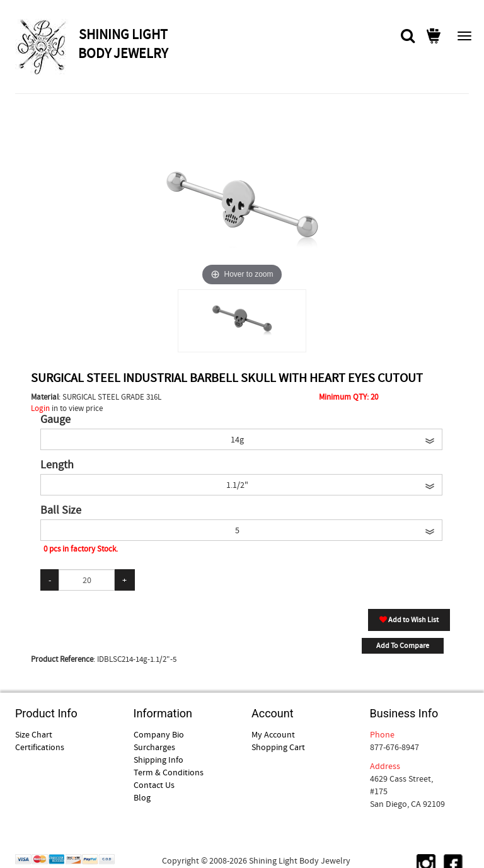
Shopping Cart (278, 747)
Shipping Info (158, 760)
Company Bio (159, 734)
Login (40, 408)
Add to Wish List (409, 620)
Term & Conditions (169, 772)
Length (57, 465)
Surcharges (154, 747)
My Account (273, 734)
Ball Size (61, 511)
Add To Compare (403, 645)
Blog (142, 797)
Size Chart (34, 734)
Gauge (55, 420)
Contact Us (154, 785)
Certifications (40, 747)
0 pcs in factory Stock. (81, 549)
